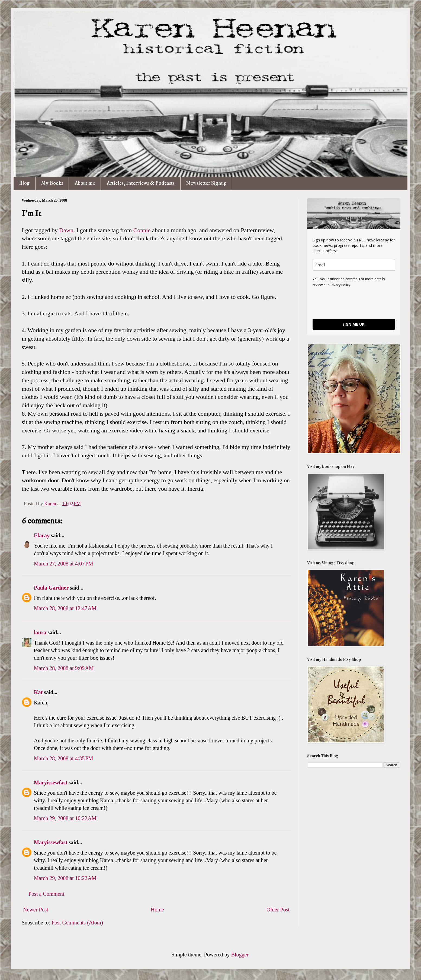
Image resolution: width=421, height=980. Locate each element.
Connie (142, 230)
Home (157, 910)
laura (40, 632)
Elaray (42, 535)
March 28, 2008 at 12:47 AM (65, 608)
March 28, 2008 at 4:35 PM (64, 758)
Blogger (240, 955)
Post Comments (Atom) (77, 923)
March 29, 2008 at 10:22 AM (65, 818)
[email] (354, 265)
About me (85, 183)
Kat (38, 692)
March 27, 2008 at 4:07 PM (64, 564)
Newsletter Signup (206, 183)
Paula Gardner (51, 588)
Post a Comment (46, 894)
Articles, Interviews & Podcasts (141, 183)
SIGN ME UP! (354, 324)
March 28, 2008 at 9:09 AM (64, 668)
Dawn (66, 230)
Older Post (278, 910)
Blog (24, 183)
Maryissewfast (51, 782)
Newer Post (36, 910)
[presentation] (354, 303)
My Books (52, 183)
